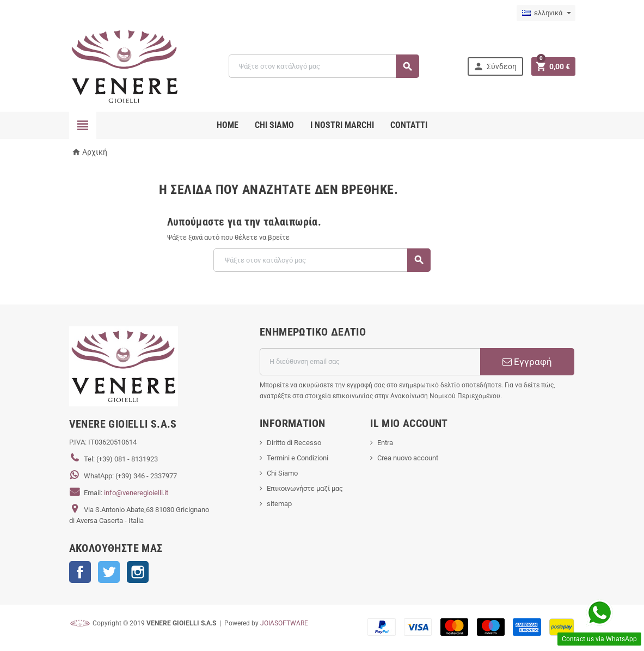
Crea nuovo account (408, 458)
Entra (385, 443)
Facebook (80, 572)
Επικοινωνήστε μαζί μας (305, 488)
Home (228, 125)
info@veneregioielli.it (136, 493)
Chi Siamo (282, 473)
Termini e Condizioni (298, 458)
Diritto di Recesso (294, 443)
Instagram (138, 572)
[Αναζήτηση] (324, 66)
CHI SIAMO (274, 125)
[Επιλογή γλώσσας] (546, 13)
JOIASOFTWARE (284, 623)
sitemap (279, 504)
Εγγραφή (527, 362)
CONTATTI (409, 125)
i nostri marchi (342, 125)
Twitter (109, 572)
